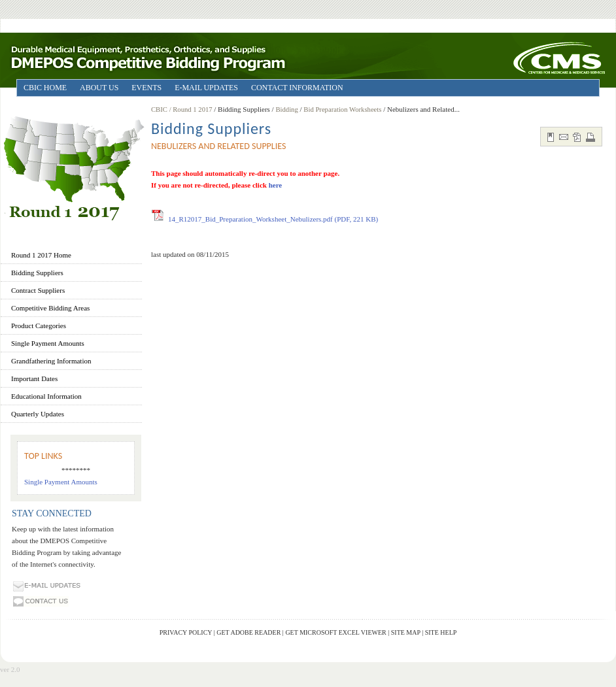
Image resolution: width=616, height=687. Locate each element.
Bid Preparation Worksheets (342, 109)
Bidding (286, 109)
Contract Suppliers (38, 290)
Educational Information (46, 396)
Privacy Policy (186, 632)
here (276, 185)
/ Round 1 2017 (192, 109)
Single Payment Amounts (48, 343)
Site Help (441, 632)
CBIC (159, 109)
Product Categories (39, 326)
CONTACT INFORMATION (297, 88)
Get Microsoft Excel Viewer (335, 632)
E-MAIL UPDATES (206, 88)
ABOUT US (99, 88)
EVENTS (146, 88)
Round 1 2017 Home (41, 255)
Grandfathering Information (51, 361)
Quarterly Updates (38, 414)
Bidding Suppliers (37, 273)
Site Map (406, 632)
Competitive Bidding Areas (50, 308)
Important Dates (34, 378)
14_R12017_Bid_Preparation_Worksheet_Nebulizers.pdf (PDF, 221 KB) (273, 219)
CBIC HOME (45, 88)
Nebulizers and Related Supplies (218, 146)
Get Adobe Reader (248, 632)
